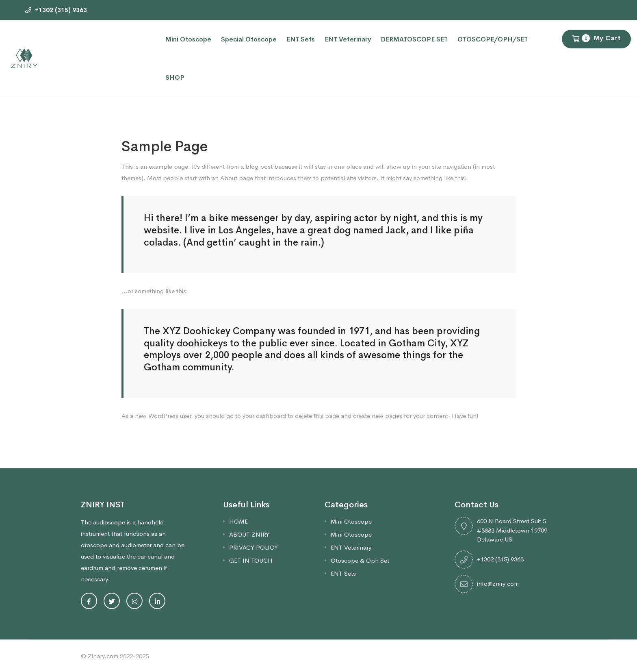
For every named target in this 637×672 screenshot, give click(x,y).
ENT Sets (301, 39)
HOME (238, 521)
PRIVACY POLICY (253, 547)
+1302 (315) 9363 (56, 10)
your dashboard (264, 416)
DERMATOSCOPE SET (414, 39)
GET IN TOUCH (251, 560)
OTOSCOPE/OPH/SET (493, 39)
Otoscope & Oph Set (360, 560)
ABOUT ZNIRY (249, 534)
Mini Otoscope (188, 39)
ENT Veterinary (348, 39)
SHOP (175, 77)
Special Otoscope (249, 39)
